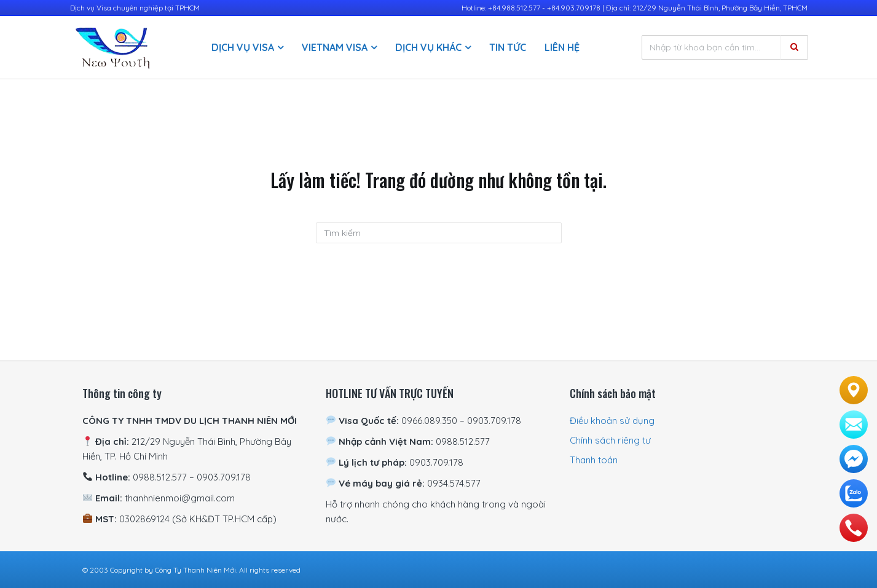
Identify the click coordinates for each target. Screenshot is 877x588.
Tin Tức (508, 47)
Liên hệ (562, 47)
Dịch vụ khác (428, 47)
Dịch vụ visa (243, 47)
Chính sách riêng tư (610, 440)
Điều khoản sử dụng (612, 421)
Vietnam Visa (335, 47)
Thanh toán (594, 460)
